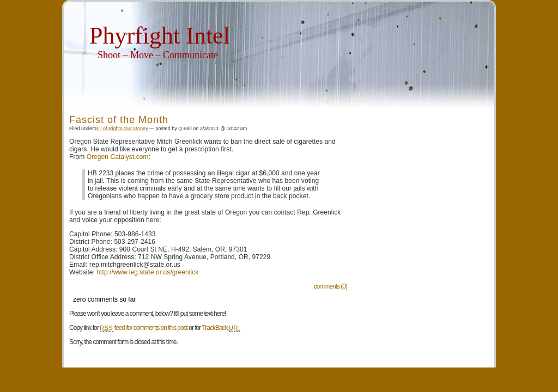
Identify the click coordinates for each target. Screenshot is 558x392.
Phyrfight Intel (160, 36)
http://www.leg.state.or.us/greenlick (147, 272)
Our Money (136, 128)
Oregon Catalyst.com (118, 157)
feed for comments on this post (144, 328)
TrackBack (221, 328)
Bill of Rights (109, 128)
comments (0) (330, 286)
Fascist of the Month (119, 120)
